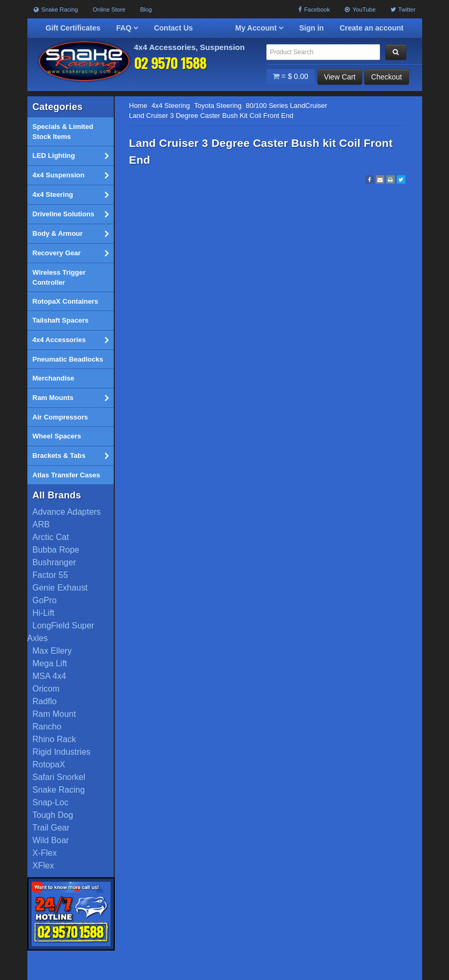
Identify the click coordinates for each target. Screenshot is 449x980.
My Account (260, 28)
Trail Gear (51, 828)
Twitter (403, 9)
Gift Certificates (73, 28)
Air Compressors (60, 417)
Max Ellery (52, 651)
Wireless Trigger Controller (59, 278)
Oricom (46, 689)
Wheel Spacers (57, 437)
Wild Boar (51, 841)
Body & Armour (71, 234)
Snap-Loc (51, 803)
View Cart (339, 77)
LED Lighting (71, 156)
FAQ (127, 28)
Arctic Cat (51, 538)
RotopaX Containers (66, 301)
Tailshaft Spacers (61, 321)
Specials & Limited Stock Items (63, 132)
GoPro (45, 601)
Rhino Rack (54, 740)
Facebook (314, 9)
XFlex (43, 866)
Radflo (45, 702)
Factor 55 (51, 576)
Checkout (386, 77)
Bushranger (54, 563)
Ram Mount (54, 714)
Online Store (109, 9)
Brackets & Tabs (71, 456)
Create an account (371, 28)
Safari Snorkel (59, 778)
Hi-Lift (44, 613)
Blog (146, 9)
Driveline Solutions (71, 214)
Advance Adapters (67, 512)
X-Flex (45, 853)
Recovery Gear (71, 253)
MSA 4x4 (49, 677)
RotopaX (49, 765)
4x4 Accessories (71, 340)
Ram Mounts (71, 398)
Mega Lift (50, 664)
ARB (41, 525)
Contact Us (173, 28)
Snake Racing (56, 9)
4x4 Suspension (71, 175)
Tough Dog (53, 816)
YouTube (360, 9)
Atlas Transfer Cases (67, 475)
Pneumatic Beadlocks (68, 359)
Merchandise (53, 379)
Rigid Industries (62, 752)
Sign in (311, 28)
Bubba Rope (56, 550)
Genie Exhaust (60, 588)
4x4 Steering (71, 195)
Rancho (47, 727)
